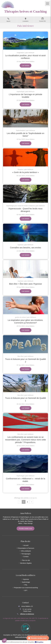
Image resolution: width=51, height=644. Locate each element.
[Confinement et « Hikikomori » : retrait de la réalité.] (25, 464)
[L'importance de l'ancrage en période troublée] (25, 80)
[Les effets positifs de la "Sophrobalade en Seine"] (25, 118)
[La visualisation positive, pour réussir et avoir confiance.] (25, 41)
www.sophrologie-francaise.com (26, 637)
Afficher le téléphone (27, 614)
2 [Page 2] (27, 502)
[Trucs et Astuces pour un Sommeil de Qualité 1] (25, 383)
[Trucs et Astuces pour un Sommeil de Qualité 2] (25, 344)
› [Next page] (31, 502)
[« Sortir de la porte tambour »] (25, 157)
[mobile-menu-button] (47, 4)
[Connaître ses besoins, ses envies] (25, 233)
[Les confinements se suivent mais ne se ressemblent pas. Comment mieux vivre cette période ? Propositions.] (25, 422)
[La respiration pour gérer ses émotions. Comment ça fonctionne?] (25, 305)
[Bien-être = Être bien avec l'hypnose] (25, 269)
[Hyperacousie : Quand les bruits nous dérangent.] (25, 194)
